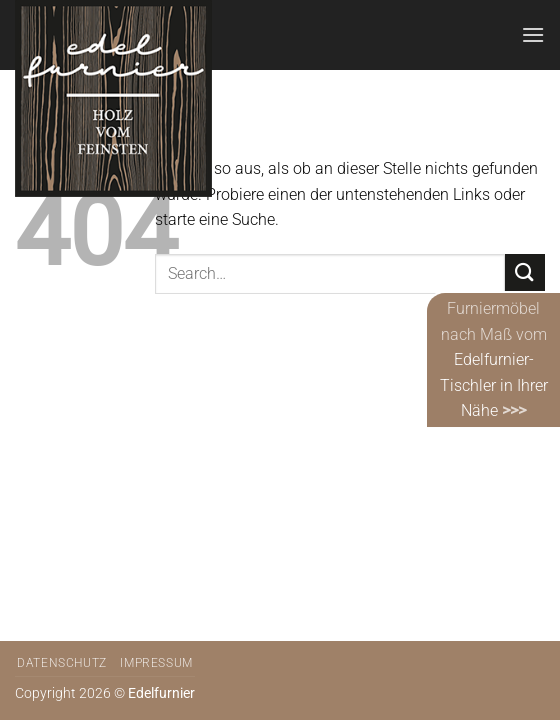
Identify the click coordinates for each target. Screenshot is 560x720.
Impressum (156, 663)
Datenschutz (62, 663)
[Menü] (533, 34)
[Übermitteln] (525, 273)
